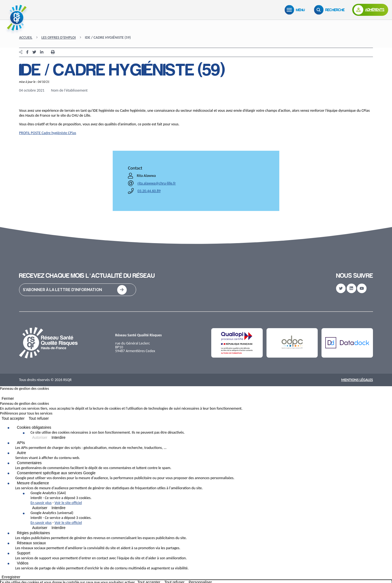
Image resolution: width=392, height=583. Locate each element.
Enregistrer (11, 577)
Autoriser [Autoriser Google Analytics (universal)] (40, 528)
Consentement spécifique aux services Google (56, 473)
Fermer (8, 398)
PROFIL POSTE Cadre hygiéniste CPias (48, 133)
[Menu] (296, 10)
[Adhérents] (370, 10)
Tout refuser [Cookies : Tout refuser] (39, 418)
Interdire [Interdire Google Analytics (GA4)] (58, 508)
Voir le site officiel (68, 503)
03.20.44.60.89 (149, 191)
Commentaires (29, 463)
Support (24, 553)
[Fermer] (2, 395)
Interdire (58, 437)
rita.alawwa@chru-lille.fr (157, 183)
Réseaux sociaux (31, 543)
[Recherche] (330, 10)
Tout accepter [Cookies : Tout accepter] (13, 418)
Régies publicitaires (33, 533)
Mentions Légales (357, 380)
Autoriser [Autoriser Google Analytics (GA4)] (40, 508)
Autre (21, 453)
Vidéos (23, 563)
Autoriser (40, 437)
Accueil (26, 37)
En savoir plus (41, 503)
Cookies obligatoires (34, 427)
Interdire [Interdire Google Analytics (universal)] (58, 528)
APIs (21, 443)
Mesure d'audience (33, 483)
